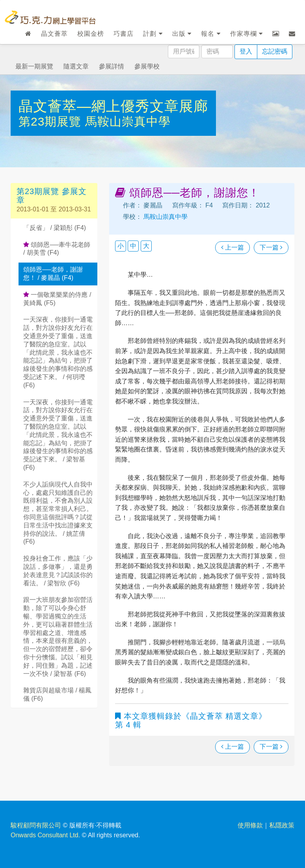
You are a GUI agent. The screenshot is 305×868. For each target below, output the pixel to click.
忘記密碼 (275, 51)
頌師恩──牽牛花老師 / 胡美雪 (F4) (57, 249)
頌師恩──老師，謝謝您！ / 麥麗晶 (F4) (53, 274)
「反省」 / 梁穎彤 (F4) (55, 228)
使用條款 (250, 825)
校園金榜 (91, 34)
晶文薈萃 (54, 34)
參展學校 (147, 66)
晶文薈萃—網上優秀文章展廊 (113, 106)
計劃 (153, 34)
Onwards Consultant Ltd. (45, 835)
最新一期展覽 (34, 66)
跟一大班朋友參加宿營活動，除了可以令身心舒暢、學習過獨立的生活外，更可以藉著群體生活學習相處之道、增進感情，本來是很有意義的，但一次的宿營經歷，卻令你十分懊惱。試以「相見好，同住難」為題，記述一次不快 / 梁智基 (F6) (58, 637)
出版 (182, 34)
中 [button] (133, 246)
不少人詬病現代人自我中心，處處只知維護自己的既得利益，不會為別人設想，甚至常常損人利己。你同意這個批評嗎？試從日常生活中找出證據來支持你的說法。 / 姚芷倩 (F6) (58, 513)
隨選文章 (76, 66)
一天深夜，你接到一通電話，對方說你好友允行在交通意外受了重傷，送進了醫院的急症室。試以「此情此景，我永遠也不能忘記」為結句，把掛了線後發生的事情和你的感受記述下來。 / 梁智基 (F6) (58, 435)
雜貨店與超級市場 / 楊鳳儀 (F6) (57, 694)
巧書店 (124, 34)
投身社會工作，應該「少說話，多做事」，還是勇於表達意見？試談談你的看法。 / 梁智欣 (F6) (58, 571)
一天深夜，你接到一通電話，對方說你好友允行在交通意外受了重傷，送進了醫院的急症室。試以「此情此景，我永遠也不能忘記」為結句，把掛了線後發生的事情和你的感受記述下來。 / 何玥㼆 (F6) (58, 352)
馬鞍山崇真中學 (128, 121)
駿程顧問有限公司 (36, 825)
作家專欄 (246, 34)
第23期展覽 (52, 121)
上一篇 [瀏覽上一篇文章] (232, 247)
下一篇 (271, 247)
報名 (211, 34)
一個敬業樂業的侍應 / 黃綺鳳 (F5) (57, 299)
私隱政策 (282, 825)
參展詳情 (112, 66)
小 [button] (121, 246)
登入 (246, 51)
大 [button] (146, 246)
